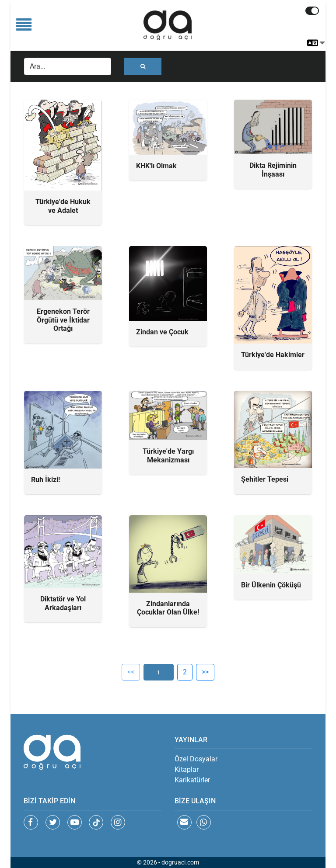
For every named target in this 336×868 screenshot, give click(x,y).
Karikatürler (192, 780)
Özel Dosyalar (196, 759)
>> (205, 672)
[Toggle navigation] (24, 25)
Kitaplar (187, 769)
